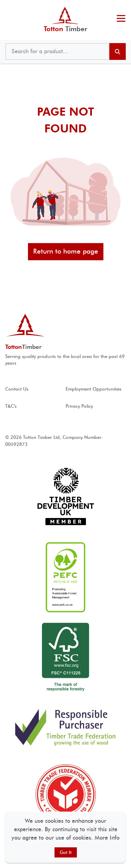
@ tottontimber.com (124, 7)
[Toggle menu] (121, 19)
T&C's (11, 406)
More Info (107, 838)
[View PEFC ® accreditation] (65, 577)
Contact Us (17, 389)
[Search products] (118, 51)
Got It (66, 852)
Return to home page (66, 251)
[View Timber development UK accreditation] (65, 497)
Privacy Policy (79, 406)
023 (119, 7)
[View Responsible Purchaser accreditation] (65, 727)
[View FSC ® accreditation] (65, 658)
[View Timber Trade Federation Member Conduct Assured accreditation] (65, 794)
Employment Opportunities (94, 389)
